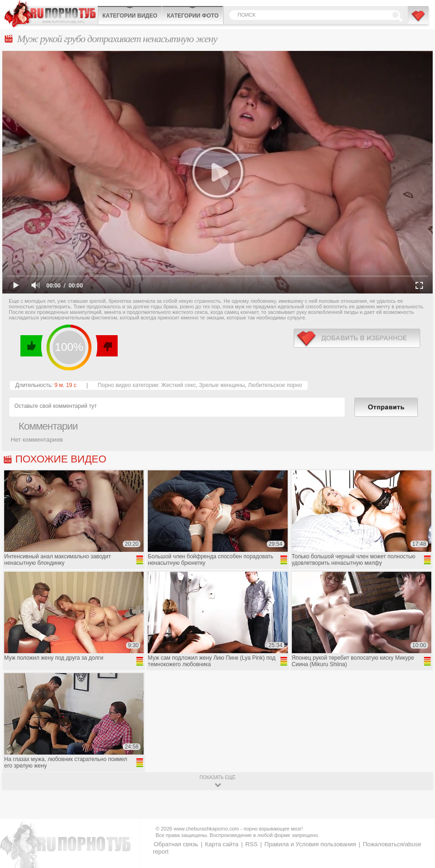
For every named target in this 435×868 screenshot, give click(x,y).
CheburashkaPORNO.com (51, 14)
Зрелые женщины (222, 385)
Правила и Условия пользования (310, 844)
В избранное (419, 20)
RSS (251, 844)
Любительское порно (275, 385)
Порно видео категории (128, 385)
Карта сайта (221, 844)
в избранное (357, 338)
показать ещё (217, 777)
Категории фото (192, 16)
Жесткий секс (179, 385)
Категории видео (130, 16)
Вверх (417, 815)
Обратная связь (176, 844)
